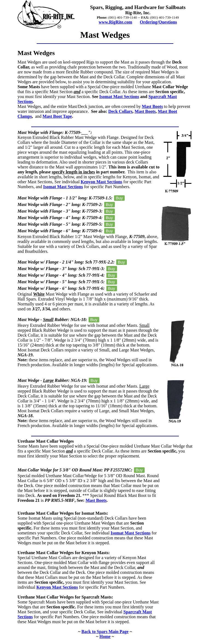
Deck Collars (120, 111)
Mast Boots (152, 106)
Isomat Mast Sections (119, 97)
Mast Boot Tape (57, 116)
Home (105, 636)
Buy (119, 198)
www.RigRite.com (116, 22)
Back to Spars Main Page (105, 632)
